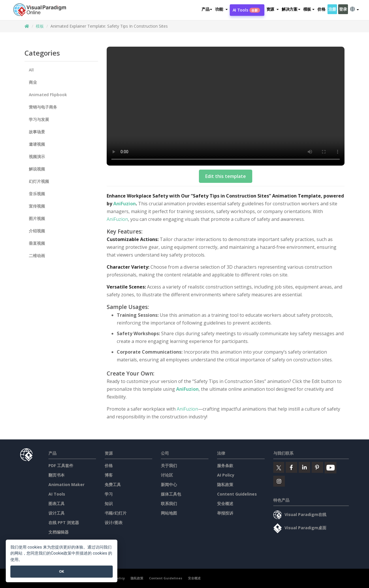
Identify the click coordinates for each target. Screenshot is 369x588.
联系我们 (169, 503)
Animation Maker (66, 484)
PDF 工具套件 (61, 465)
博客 (109, 475)
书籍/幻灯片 (116, 513)
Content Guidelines (237, 494)
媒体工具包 (171, 494)
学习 (109, 494)
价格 (321, 9)
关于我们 (169, 465)
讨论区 (167, 475)
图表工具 (57, 503)
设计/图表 (114, 522)
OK (62, 571)
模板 (40, 26)
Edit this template (226, 176)
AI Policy (226, 475)
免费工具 (113, 484)
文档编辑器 (59, 532)
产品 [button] (207, 9)
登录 (343, 9)
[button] (221, 9)
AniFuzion (125, 204)
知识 (109, 503)
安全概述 (225, 503)
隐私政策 (225, 484)
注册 (332, 9)
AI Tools (246, 10)
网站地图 (169, 513)
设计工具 (57, 513)
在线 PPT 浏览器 (64, 522)
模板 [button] (309, 9)
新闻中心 (169, 484)
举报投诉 (225, 513)
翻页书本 (57, 475)
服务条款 (225, 465)
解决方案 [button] (291, 9)
